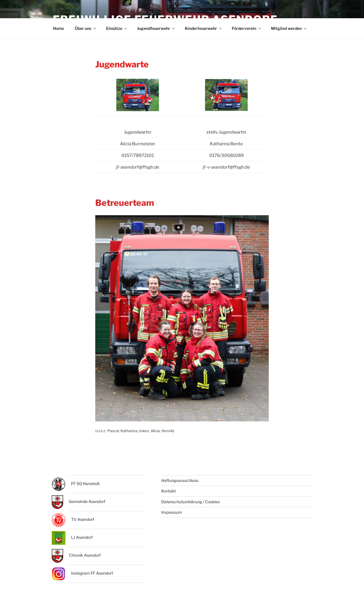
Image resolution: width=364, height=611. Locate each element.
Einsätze (117, 30)
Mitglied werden (289, 30)
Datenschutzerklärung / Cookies (191, 504)
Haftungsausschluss (180, 483)
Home (58, 30)
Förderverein (247, 30)
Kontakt (168, 493)
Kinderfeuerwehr (204, 30)
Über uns (86, 30)
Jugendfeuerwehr (156, 30)
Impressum (172, 514)
